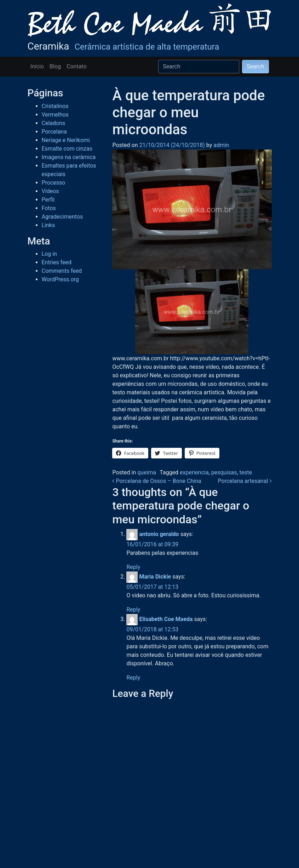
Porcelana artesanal (245, 481)
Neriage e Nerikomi (66, 140)
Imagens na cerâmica (69, 157)
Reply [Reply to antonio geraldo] (133, 567)
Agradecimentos (62, 217)
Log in (49, 254)
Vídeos (50, 191)
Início (37, 66)
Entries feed (57, 262)
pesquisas (224, 472)
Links (48, 225)
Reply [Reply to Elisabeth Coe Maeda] (133, 678)
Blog (55, 66)
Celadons (54, 123)
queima (147, 472)
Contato (77, 66)
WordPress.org (60, 279)
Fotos (49, 208)
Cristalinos (55, 106)
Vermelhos (55, 115)
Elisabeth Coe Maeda (166, 619)
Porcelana (54, 132)
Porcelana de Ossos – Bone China (157, 481)
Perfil (48, 200)
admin (220, 145)
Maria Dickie (155, 577)
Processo (54, 183)
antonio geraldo (159, 534)
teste (246, 472)
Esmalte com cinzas (67, 149)
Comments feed (62, 271)
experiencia (194, 472)
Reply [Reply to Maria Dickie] (133, 610)
